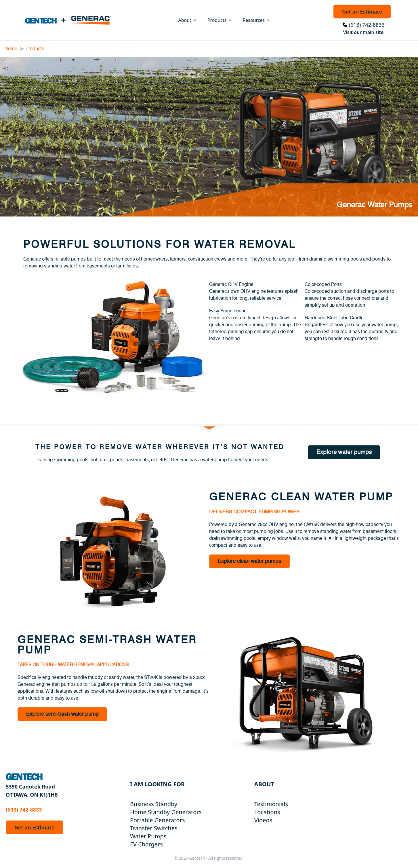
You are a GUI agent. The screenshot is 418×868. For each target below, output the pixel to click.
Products (220, 20)
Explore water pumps (344, 452)
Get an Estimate (362, 12)
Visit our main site (363, 32)
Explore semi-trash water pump (62, 714)
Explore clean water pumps (249, 561)
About (187, 20)
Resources (256, 20)
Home (11, 49)
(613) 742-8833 (367, 25)
